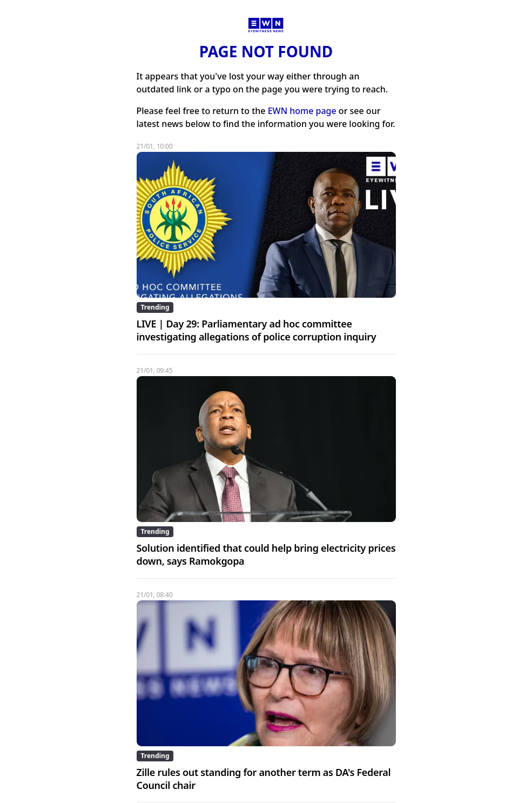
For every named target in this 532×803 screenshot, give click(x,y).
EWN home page (302, 111)
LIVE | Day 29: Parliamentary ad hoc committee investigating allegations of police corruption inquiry (257, 330)
